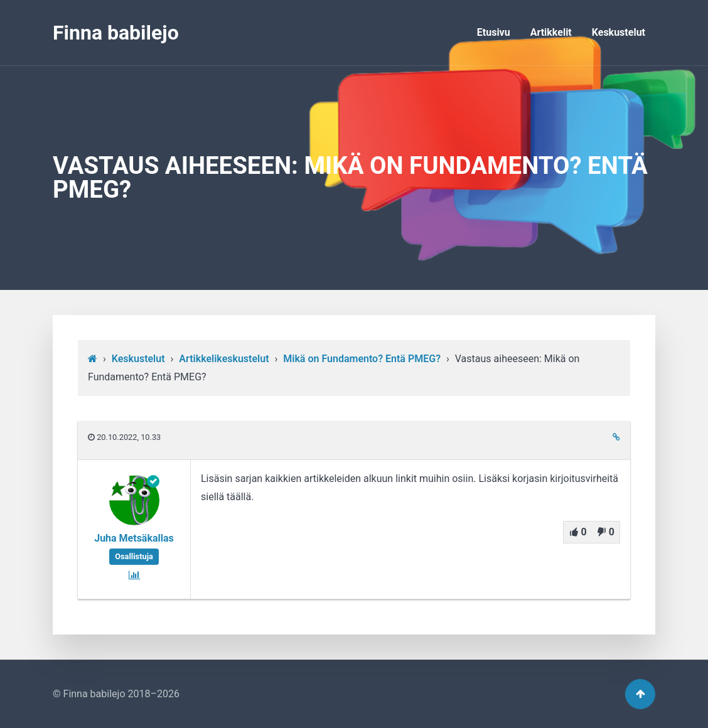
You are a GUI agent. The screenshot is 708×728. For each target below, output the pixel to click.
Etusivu (494, 32)
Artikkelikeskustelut (224, 359)
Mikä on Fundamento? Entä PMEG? (362, 359)
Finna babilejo (116, 33)
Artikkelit (551, 32)
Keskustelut (619, 32)
